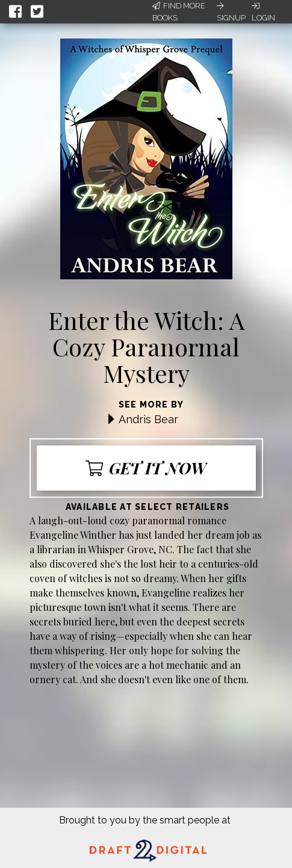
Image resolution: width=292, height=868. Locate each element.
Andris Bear (148, 419)
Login (263, 12)
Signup (231, 12)
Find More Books (179, 12)
